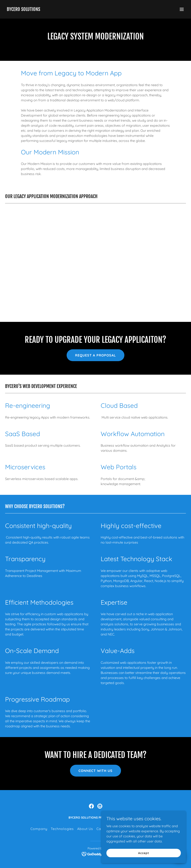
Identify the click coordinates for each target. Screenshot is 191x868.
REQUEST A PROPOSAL (95, 355)
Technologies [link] (62, 829)
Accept (144, 856)
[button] (182, 9)
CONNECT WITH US (95, 771)
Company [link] (39, 829)
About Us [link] (85, 829)
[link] (23, 10)
